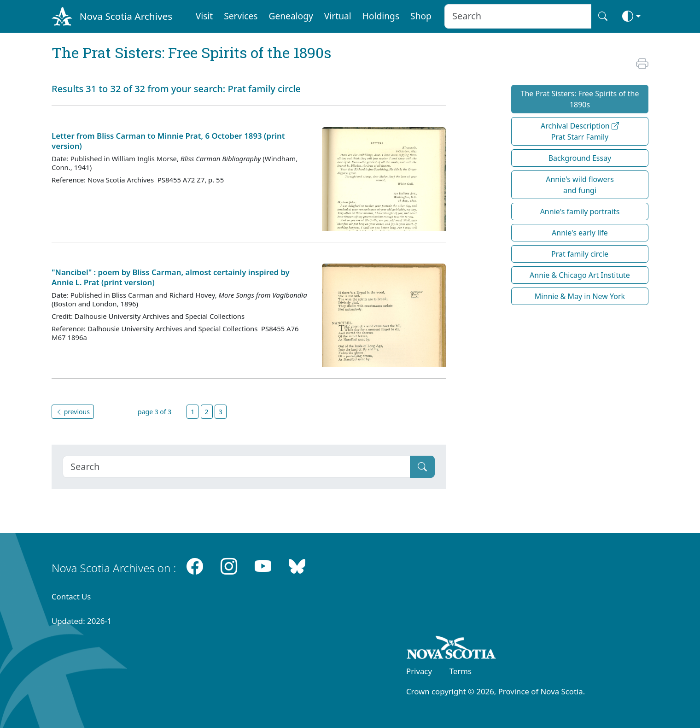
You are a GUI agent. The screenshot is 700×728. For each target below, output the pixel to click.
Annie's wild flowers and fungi (580, 185)
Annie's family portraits (580, 211)
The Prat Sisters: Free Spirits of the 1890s (580, 99)
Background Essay (580, 158)
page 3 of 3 (155, 412)
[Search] (236, 467)
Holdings (381, 16)
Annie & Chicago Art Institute (580, 275)
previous (73, 412)
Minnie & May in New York (580, 296)
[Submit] (422, 467)
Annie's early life (580, 233)
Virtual (338, 16)
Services (241, 16)
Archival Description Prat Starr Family (580, 131)
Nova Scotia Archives (126, 16)
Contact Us (71, 596)
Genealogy (291, 16)
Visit (204, 16)
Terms (461, 671)
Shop (421, 16)
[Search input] (518, 16)
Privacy (419, 671)
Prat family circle (580, 254)
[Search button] (603, 16)
